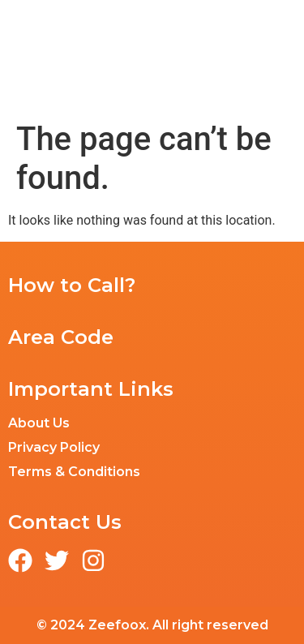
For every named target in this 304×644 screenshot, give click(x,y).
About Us (39, 423)
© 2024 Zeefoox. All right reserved (152, 625)
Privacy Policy (54, 447)
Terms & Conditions (74, 472)
